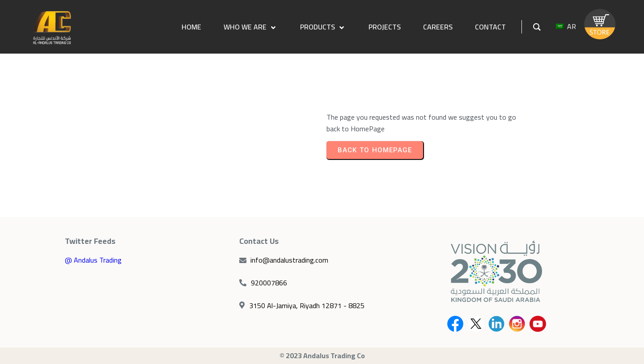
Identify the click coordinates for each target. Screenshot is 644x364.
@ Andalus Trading (93, 260)
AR (566, 27)
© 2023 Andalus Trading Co (322, 356)
